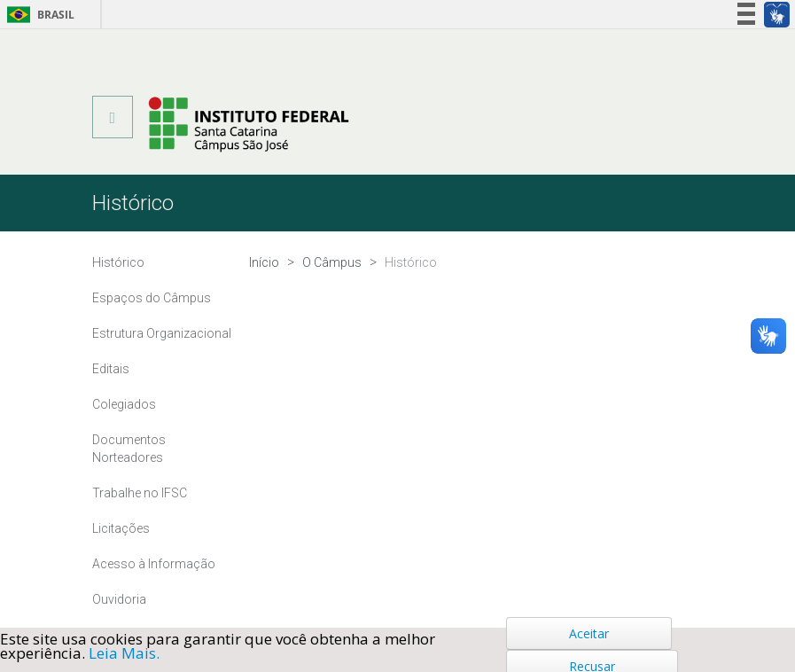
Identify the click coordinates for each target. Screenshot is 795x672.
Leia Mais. (124, 653)
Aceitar (589, 633)
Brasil (38, 15)
